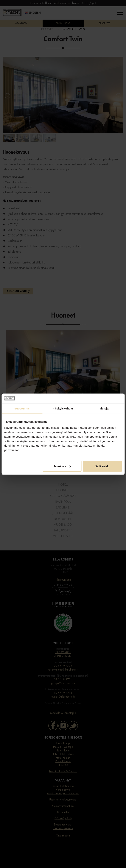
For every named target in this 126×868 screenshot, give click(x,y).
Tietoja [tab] (104, 408)
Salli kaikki (102, 466)
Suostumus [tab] (22, 408)
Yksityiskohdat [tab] (63, 408)
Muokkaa (62, 466)
